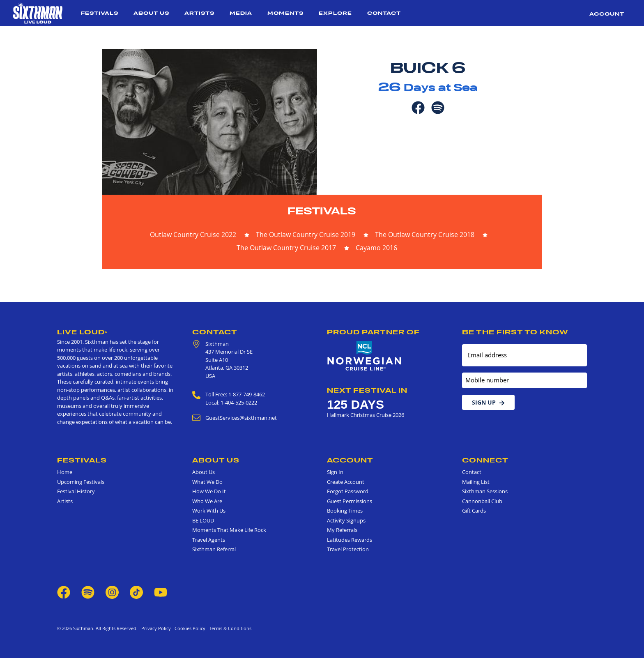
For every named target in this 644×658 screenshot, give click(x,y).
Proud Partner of (373, 332)
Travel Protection (348, 549)
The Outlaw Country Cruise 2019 (306, 235)
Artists (199, 13)
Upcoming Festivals (81, 482)
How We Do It (209, 491)
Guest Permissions (350, 501)
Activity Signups (346, 520)
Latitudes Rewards (350, 540)
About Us (151, 13)
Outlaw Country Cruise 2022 (193, 235)
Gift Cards (474, 511)
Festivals (100, 13)
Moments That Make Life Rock (229, 530)
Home (65, 472)
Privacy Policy (156, 628)
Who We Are (207, 501)
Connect (485, 460)
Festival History (76, 491)
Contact (384, 13)
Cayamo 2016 (376, 248)
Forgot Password (348, 491)
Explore (335, 13)
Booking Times (345, 511)
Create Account (346, 482)
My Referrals (342, 530)
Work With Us (209, 511)
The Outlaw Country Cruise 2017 (286, 248)
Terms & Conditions (229, 628)
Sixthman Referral (214, 549)
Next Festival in (367, 390)
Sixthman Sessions (485, 491)
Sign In (335, 472)
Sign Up (488, 402)
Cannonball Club (482, 501)
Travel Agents (209, 540)
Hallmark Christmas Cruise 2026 (366, 415)
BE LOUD (203, 520)
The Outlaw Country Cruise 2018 (425, 235)
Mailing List (476, 482)
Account (607, 14)
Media (241, 13)
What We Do (207, 482)
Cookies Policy (189, 628)
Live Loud (82, 332)
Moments (285, 13)
